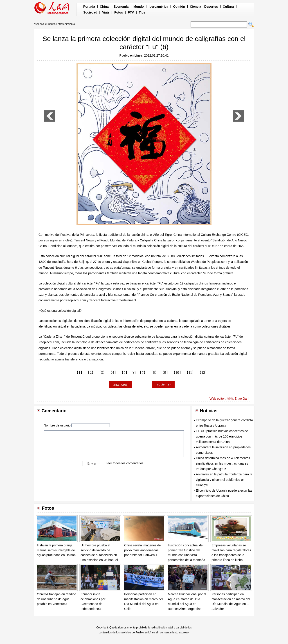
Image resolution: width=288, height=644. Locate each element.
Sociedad (90, 12)
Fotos (119, 12)
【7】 (143, 372)
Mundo (139, 7)
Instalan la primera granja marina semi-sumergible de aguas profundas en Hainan (56, 550)
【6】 (134, 373)
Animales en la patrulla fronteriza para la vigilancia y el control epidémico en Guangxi (224, 480)
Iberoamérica (159, 7)
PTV (131, 12)
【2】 (91, 372)
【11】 (190, 372)
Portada (89, 7)
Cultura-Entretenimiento (61, 24)
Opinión (179, 7)
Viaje (106, 12)
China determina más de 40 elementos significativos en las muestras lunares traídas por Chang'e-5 (223, 463)
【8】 (154, 372)
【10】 (177, 372)
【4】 (113, 372)
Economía (121, 7)
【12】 (203, 372)
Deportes (211, 7)
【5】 (124, 372)
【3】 (102, 372)
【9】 (165, 372)
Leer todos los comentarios (125, 463)
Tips (142, 12)
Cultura (228, 7)
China (104, 7)
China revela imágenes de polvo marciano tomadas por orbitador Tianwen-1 (143, 550)
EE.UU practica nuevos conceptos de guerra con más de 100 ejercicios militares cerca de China (222, 436)
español (38, 24)
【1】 (79, 372)
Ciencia (196, 7)
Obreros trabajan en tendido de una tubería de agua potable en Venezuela (56, 599)
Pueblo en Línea (131, 55)
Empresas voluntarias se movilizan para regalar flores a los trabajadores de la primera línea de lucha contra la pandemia (231, 555)
